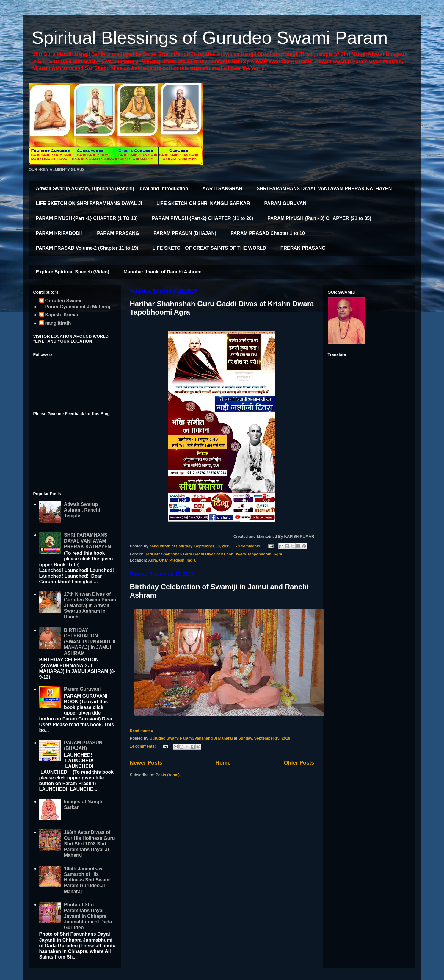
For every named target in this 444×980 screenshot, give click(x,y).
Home (223, 763)
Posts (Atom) (168, 775)
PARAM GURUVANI (286, 203)
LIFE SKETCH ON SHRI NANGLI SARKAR (203, 203)
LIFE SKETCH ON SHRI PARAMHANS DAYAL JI (89, 203)
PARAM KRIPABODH (59, 233)
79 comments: (249, 546)
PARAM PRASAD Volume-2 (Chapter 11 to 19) (87, 248)
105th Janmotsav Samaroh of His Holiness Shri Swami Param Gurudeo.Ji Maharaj (87, 880)
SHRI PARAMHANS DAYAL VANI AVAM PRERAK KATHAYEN (324, 189)
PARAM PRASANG (118, 233)
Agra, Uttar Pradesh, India (172, 560)
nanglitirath (58, 323)
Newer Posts (146, 763)
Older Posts (299, 763)
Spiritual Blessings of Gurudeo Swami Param (210, 38)
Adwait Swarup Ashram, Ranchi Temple (82, 510)
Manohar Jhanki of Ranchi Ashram (163, 272)
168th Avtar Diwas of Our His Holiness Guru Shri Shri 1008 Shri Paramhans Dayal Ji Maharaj (90, 844)
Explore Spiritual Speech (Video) (73, 272)
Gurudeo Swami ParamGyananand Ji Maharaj (78, 304)
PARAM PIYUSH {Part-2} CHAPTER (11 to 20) (203, 218)
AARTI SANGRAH (222, 189)
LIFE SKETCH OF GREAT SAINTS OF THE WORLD (209, 248)
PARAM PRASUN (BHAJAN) (185, 233)
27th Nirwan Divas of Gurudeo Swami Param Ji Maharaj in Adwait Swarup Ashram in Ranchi (90, 606)
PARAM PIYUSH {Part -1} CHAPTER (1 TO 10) (87, 218)
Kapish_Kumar (62, 315)
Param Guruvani (82, 689)
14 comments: (143, 746)
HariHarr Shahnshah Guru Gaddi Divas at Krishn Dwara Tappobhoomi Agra (213, 554)
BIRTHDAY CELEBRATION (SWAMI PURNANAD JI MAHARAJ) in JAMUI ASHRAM (90, 642)
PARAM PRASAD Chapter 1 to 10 (268, 233)
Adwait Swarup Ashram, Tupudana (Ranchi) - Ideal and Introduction (112, 189)
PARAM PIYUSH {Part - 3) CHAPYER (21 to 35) (319, 218)
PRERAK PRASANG (303, 248)
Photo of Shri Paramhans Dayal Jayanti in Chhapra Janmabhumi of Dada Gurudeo (88, 916)
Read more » (142, 731)
